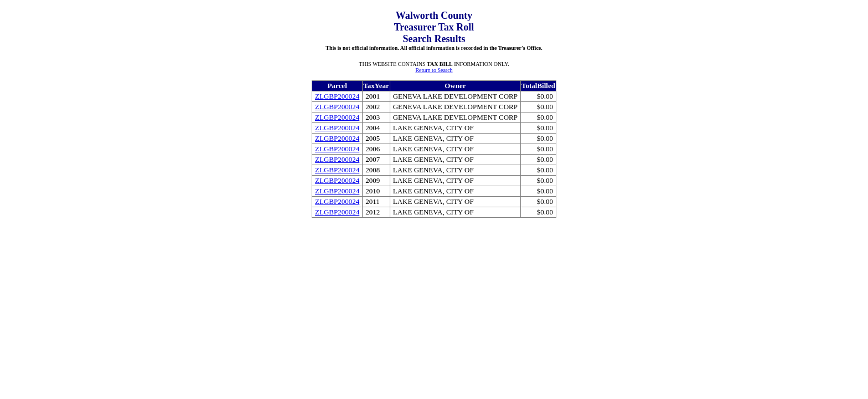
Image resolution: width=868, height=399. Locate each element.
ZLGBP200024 (337, 96)
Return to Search (434, 70)
